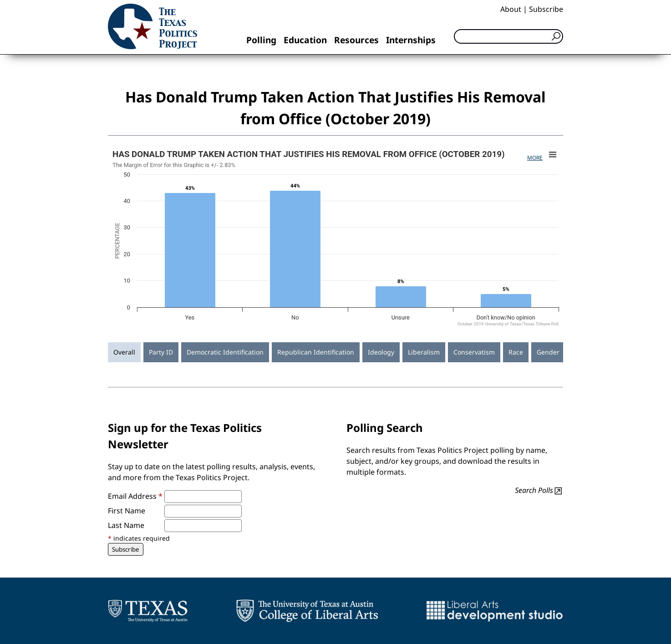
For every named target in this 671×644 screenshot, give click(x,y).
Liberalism (424, 352)
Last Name (126, 525)
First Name (127, 511)
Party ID (161, 352)
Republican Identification (316, 352)
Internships (411, 40)
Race (516, 352)
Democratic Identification (225, 352)
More (535, 158)
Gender (548, 352)
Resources (356, 40)
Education (305, 40)
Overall (124, 352)
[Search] (508, 36)
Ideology (381, 352)
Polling (261, 40)
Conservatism (474, 352)
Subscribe (546, 9)
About (511, 9)
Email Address (135, 496)
